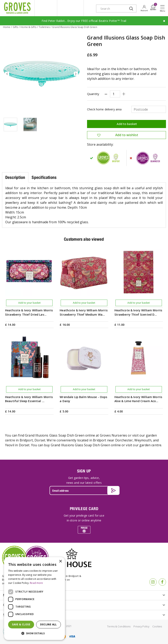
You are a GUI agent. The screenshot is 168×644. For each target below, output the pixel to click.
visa (72, 636)
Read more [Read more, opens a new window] (36, 583)
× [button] (60, 561)
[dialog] (34, 599)
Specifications (44, 177)
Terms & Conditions (119, 626)
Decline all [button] (48, 624)
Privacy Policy (141, 626)
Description (15, 177)
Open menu (163, 8)
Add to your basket (29, 303)
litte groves (46, 8)
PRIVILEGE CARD (84, 509)
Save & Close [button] (21, 624)
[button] (34, 633)
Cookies (157, 626)
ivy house (70, 8)
